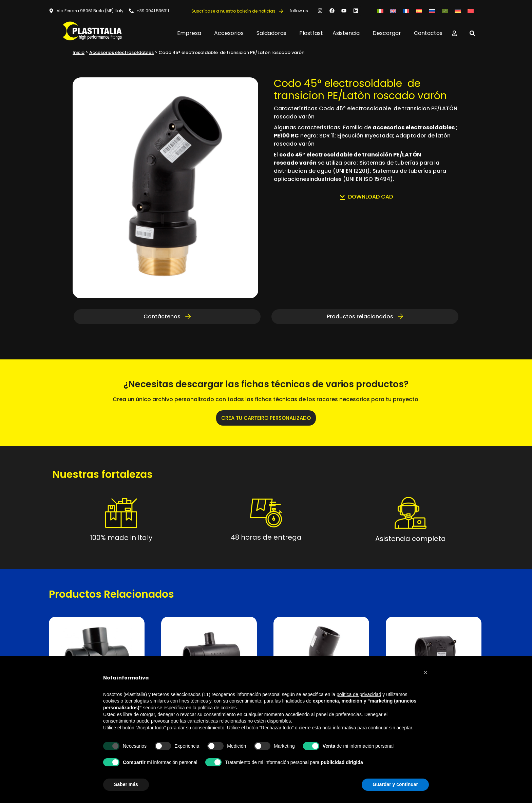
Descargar (388, 33)
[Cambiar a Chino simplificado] (471, 11)
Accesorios (231, 33)
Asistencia (348, 33)
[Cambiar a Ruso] (432, 11)
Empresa (191, 33)
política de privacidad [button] (359, 694)
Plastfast (311, 33)
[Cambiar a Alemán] (458, 11)
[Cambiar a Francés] (406, 11)
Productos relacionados (365, 316)
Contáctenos (167, 316)
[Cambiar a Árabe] (445, 11)
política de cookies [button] (217, 708)
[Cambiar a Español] (419, 11)
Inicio (79, 52)
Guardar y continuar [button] (395, 784)
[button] (425, 672)
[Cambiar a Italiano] (380, 11)
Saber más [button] (126, 784)
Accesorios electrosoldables (121, 52)
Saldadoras (273, 33)
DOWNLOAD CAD (366, 197)
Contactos (428, 33)
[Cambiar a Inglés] (393, 11)
